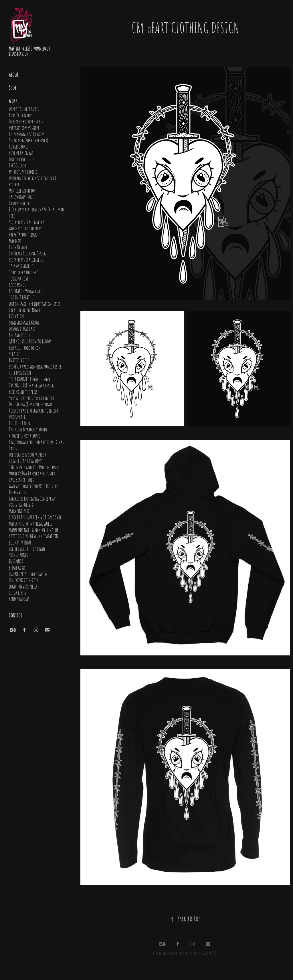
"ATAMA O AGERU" (21, 266)
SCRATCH (15, 354)
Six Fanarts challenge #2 (26, 222)
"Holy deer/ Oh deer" (24, 272)
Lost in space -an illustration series (34, 303)
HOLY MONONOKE (20, 373)
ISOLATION (16, 316)
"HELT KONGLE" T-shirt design (29, 379)
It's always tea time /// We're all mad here (36, 212)
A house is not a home (24, 435)
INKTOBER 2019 (19, 360)
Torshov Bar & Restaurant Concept (33, 410)
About (14, 74)
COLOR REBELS (17, 593)
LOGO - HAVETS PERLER (23, 586)
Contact (15, 615)
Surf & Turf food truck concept (31, 398)
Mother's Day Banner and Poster (32, 473)
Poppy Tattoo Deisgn (23, 234)
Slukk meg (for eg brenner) (28, 140)
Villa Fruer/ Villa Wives (26, 461)
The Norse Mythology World (28, 429)
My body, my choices (23, 171)
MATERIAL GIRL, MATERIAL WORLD (31, 523)
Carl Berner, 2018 (21, 479)
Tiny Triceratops (21, 115)
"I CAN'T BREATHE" (22, 297)
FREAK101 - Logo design (25, 347)
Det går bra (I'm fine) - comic (31, 404)
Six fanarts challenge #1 (26, 259)
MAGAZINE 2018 (19, 511)
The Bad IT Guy (19, 335)
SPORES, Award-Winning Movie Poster (35, 366)
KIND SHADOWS (19, 599)
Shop (13, 87)
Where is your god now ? (26, 228)
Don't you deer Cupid (24, 109)
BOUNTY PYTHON (20, 542)
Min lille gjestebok (22, 190)
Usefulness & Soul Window (28, 454)
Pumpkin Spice (19, 203)
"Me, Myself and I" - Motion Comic (34, 467)
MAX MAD (15, 241)
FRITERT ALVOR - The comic (27, 549)
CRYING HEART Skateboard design (32, 385)
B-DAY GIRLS (17, 567)
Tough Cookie (18, 146)
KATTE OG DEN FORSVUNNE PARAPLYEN (33, 536)
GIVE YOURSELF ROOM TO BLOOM (30, 341)
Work (13, 101)
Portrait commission (24, 127)
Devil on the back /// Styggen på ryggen (32, 181)
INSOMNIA (16, 561)
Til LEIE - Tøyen (19, 423)
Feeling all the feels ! (24, 391)
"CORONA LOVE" (19, 278)
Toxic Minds (17, 285)
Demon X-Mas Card (22, 329)
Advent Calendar (21, 153)
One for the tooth (22, 159)
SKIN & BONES (18, 555)
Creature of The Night (24, 310)
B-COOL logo (17, 165)
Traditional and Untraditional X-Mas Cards (36, 445)
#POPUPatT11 (18, 417)
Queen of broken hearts (26, 121)
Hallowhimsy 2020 (22, 197)
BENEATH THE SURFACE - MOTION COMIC (35, 517)
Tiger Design (18, 247)
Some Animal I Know (24, 322)
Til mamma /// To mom (27, 134)
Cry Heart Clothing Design (28, 253)
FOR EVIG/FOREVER (21, 505)
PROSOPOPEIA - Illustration (28, 574)
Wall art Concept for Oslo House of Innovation (33, 489)
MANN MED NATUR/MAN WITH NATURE (34, 530)
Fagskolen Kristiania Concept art (33, 498)
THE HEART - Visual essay (25, 291)
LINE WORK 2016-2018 (23, 580)
